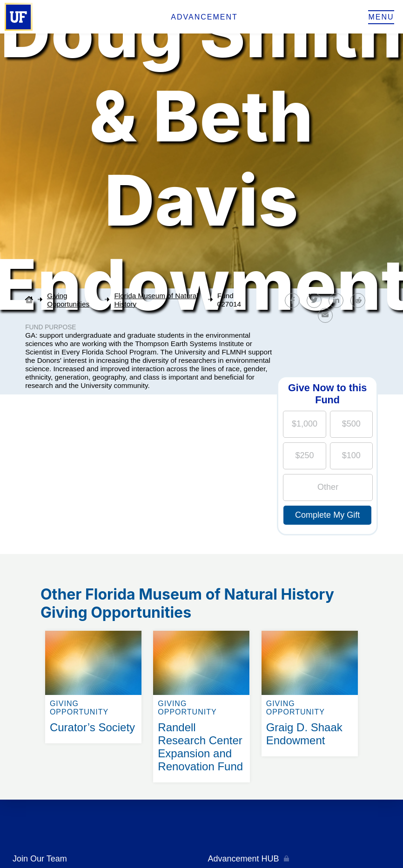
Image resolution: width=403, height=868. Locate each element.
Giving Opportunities (68, 300)
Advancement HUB (244, 859)
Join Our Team (40, 859)
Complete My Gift (327, 515)
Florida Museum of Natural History (156, 300)
